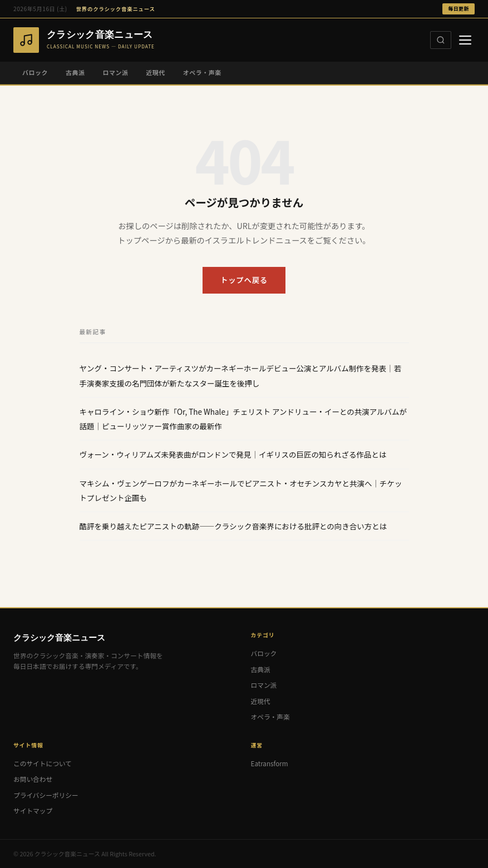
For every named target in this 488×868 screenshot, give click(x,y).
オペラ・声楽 (202, 72)
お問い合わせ (33, 779)
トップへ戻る (244, 280)
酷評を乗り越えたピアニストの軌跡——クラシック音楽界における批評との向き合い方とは (233, 526)
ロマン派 (115, 72)
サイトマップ (33, 810)
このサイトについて (43, 763)
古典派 (75, 72)
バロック (35, 72)
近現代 (155, 72)
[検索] (441, 40)
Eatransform (270, 763)
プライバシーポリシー (46, 795)
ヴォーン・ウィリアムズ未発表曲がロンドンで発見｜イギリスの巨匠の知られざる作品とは (233, 454)
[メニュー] (465, 40)
